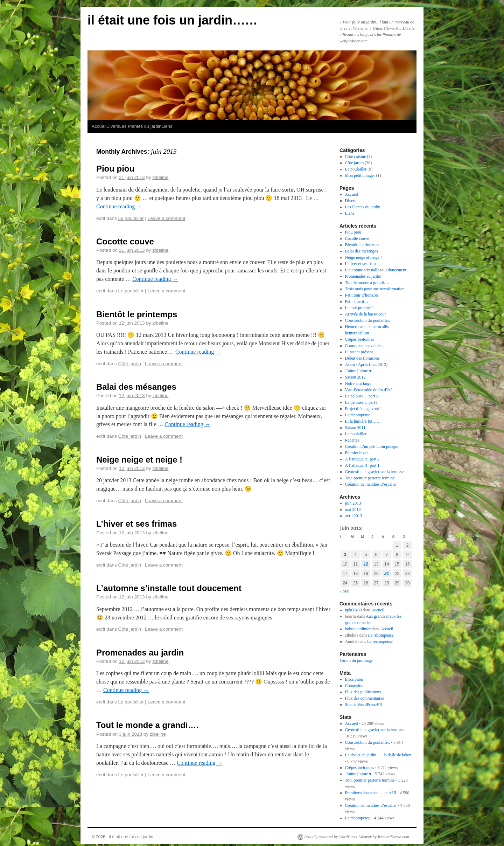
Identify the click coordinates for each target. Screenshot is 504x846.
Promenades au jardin (140, 653)
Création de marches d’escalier (371, 484)
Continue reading (119, 206)
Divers (113, 126)
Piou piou (115, 169)
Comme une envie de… (365, 346)
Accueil (99, 126)
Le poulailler (131, 218)
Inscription (354, 679)
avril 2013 (354, 516)
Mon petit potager (360, 175)
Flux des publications (363, 692)
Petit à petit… (357, 301)
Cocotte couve (125, 241)
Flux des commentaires (365, 698)
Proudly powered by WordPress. (331, 837)
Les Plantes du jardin (140, 126)
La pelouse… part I (361, 402)
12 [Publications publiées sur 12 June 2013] (366, 564)
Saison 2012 (355, 377)
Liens (167, 126)
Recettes (352, 440)
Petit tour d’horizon (362, 295)
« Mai (344, 591)
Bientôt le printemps (137, 314)
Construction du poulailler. (367, 320)
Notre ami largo (358, 383)
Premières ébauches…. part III (371, 793)
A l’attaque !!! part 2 (362, 459)
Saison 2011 (355, 428)
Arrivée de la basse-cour (366, 314)
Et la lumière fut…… (363, 421)
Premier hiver (357, 453)
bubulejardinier (358, 629)
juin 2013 (353, 503)
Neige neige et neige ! (139, 460)
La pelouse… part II (362, 396)
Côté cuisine (356, 157)
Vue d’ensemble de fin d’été (369, 390)
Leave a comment (167, 218)
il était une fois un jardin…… (173, 20)
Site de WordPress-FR (364, 705)
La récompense (358, 415)
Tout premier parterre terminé (370, 478)
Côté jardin (130, 364)
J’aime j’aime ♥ (358, 371)
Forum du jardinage (356, 660)
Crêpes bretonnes (360, 339)
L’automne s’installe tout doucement (169, 588)
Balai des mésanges (136, 387)
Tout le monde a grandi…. (147, 725)
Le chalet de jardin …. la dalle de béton (378, 755)
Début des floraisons (362, 358)
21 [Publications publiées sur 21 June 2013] (387, 574)
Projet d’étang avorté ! (364, 409)
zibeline (160, 177)
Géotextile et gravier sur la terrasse (374, 472)
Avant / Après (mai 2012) (366, 365)
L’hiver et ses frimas (136, 524)
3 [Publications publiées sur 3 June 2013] (345, 555)
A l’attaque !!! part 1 (362, 465)
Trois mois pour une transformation (375, 289)
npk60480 (353, 610)
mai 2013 (353, 509)
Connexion (354, 686)
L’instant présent (359, 352)
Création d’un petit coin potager (372, 446)
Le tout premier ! (359, 308)
